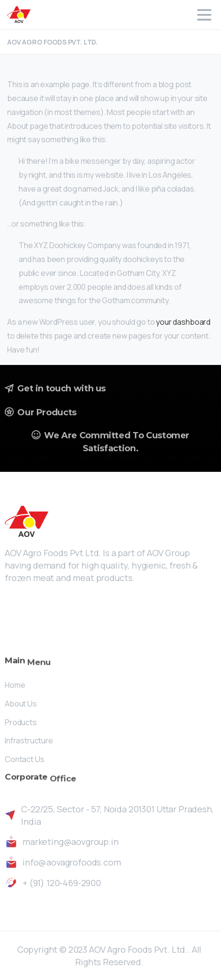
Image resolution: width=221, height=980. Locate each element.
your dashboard (183, 322)
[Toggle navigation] (204, 15)
